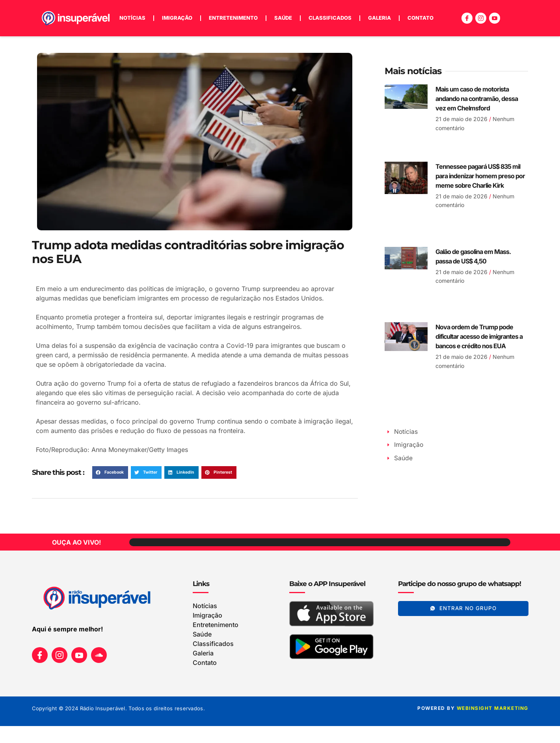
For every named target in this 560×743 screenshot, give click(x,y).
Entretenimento (233, 18)
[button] (110, 472)
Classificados (330, 18)
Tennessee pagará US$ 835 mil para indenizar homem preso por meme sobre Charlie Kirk (480, 176)
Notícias (132, 18)
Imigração (177, 18)
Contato (420, 18)
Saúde (283, 18)
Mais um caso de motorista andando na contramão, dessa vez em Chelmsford (477, 99)
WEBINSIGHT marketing (493, 708)
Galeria (380, 18)
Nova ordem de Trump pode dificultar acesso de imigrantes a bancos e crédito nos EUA (479, 336)
